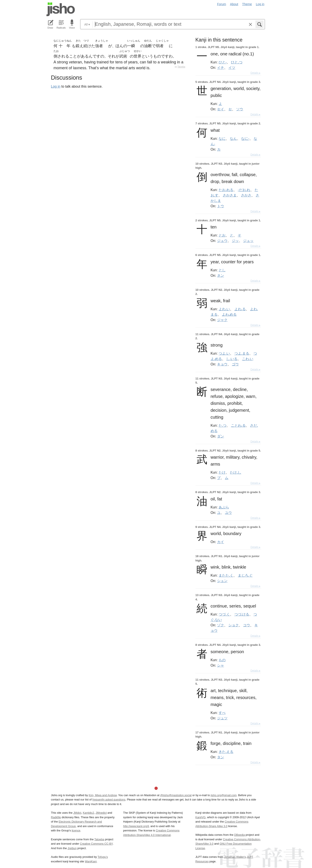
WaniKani (91, 861)
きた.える (226, 752)
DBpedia (240, 835)
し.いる (232, 359)
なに (222, 138)
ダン (221, 436)
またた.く (226, 575)
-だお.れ (244, 190)
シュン (222, 581)
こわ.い (248, 359)
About (234, 4)
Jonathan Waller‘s (235, 857)
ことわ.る (238, 425)
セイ (221, 109)
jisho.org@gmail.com (224, 795)
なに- (245, 138)
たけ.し (236, 472)
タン (221, 757)
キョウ (222, 364)
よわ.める (229, 314)
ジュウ (222, 241)
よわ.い (224, 309)
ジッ (235, 241)
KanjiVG (201, 817)
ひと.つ (237, 62)
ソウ (240, 109)
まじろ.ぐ (245, 575)
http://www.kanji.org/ (136, 826)
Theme (247, 4)
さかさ (246, 195)
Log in (260, 4)
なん (233, 138)
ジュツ (222, 718)
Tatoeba (181, 67)
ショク (234, 625)
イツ (232, 68)
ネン (221, 275)
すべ (222, 713)
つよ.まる (242, 353)
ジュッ (248, 241)
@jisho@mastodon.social (176, 795)
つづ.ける (242, 614)
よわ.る (240, 309)
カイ (221, 542)
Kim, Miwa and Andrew (103, 795)
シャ (221, 665)
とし (222, 270)
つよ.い (224, 353)
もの (222, 660)
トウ (221, 206)
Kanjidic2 (88, 813)
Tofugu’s (103, 857)
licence (76, 830)
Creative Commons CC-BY (96, 844)
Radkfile (56, 817)
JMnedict (101, 813)
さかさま (230, 195)
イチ (221, 68)
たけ (222, 472)
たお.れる (226, 190)
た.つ (223, 425)
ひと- (223, 62)
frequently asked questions (109, 800)
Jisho (61, 9)
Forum (222, 4)
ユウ (228, 513)
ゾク (221, 625)
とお (222, 235)
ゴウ (235, 364)
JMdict (77, 813)
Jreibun (72, 848)
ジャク (222, 320)
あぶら (224, 507)
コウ (247, 625)
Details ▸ (255, 73)
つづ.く (224, 614)
